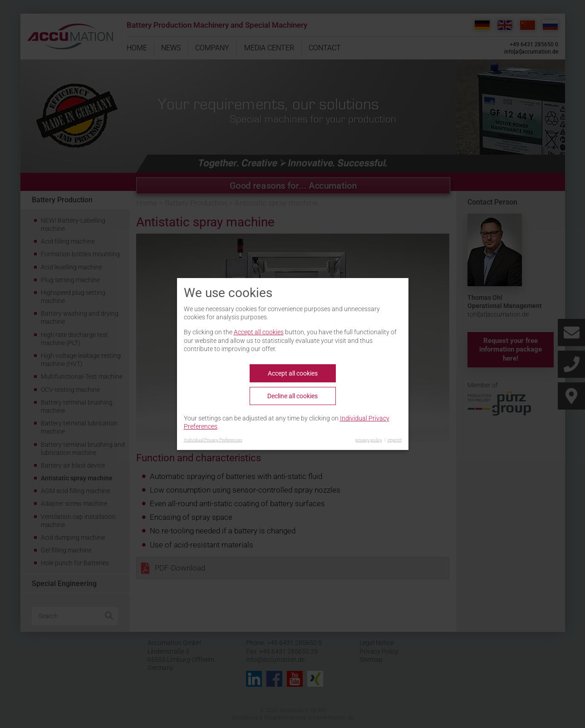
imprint (395, 440)
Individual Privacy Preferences (213, 440)
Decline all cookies (292, 396)
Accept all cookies (259, 332)
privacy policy (369, 440)
